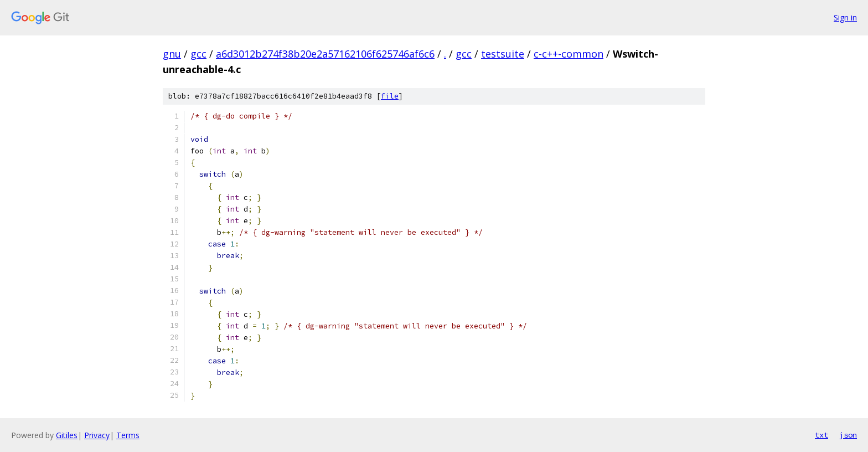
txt (821, 435)
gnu (172, 54)
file (390, 96)
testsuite (503, 54)
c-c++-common (569, 54)
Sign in (845, 17)
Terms (128, 435)
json (848, 435)
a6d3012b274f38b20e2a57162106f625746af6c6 (325, 54)
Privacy (97, 435)
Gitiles (67, 435)
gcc (198, 54)
